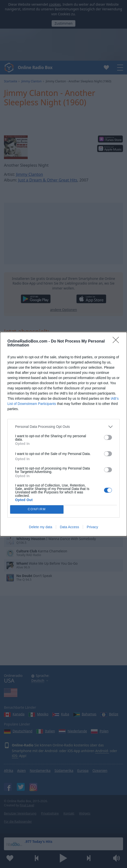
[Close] (117, 342)
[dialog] (63, 434)
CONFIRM (37, 509)
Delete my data (41, 527)
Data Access (69, 527)
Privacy (92, 527)
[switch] (108, 437)
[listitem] (63, 427)
